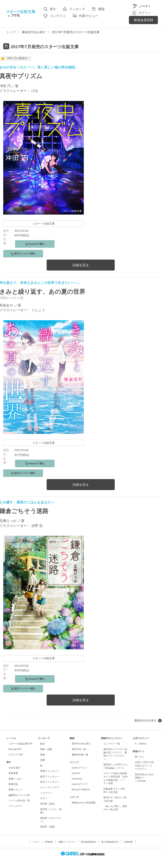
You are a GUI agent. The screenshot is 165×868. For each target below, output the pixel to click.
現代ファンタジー (50, 782)
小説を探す (15, 768)
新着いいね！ (16, 779)
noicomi (76, 773)
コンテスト (58, 16)
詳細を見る (81, 265)
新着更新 (13, 773)
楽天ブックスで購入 (25, 254)
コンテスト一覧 (112, 744)
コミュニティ (16, 806)
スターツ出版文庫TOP (20, 744)
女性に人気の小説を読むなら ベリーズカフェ (144, 765)
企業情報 (128, 842)
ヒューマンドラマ (50, 787)
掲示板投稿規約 (89, 842)
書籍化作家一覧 (80, 755)
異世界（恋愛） (48, 827)
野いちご (140, 757)
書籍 (101, 9)
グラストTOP (16, 755)
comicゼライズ (80, 784)
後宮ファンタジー (50, 777)
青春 (43, 755)
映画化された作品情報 (84, 803)
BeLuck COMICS (81, 789)
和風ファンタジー (50, 771)
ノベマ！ (145, 6)
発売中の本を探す (81, 744)
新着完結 (13, 784)
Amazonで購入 (37, 244)
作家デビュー (89, 16)
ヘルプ (36, 842)
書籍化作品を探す (145, 720)
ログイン (145, 13)
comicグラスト (80, 768)
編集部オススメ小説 (19, 795)
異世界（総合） (48, 804)
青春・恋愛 (46, 749)
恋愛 (43, 760)
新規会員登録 (144, 20)
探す (53, 9)
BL (42, 766)
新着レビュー (16, 789)
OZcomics (77, 779)
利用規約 (49, 842)
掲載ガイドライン (67, 842)
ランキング (77, 9)
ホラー (44, 798)
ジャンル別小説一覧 (19, 800)
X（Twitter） (142, 744)
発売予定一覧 (79, 749)
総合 (43, 744)
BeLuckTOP (15, 749)
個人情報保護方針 (110, 842)
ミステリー (46, 793)
